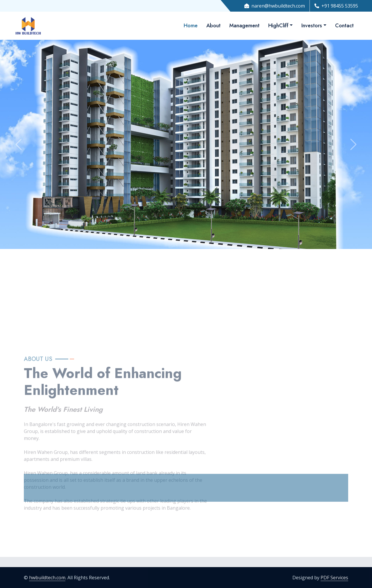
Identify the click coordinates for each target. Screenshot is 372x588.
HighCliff (278, 26)
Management (244, 26)
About (213, 26)
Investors (312, 26)
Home (191, 26)
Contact (344, 26)
